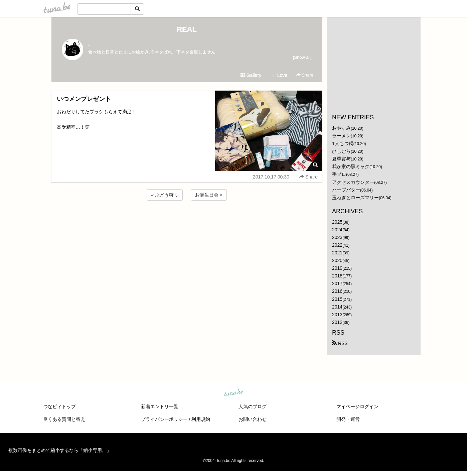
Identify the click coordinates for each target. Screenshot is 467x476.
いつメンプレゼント (84, 99)
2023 (337, 237)
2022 (337, 245)
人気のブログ (253, 406)
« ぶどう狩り (165, 195)
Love (279, 75)
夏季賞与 (341, 159)
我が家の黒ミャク (351, 166)
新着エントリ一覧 (160, 406)
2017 (337, 283)
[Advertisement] (187, 220)
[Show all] (302, 57)
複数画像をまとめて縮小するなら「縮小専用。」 (60, 450)
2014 (337, 307)
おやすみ (341, 128)
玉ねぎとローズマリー (355, 198)
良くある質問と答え (64, 419)
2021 (337, 253)
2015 (337, 299)
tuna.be (233, 393)
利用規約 (201, 419)
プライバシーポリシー (164, 419)
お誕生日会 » (209, 195)
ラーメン (341, 136)
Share (305, 75)
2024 (337, 230)
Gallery (251, 75)
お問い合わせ (253, 419)
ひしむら (341, 151)
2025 (337, 222)
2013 (337, 315)
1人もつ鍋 (343, 143)
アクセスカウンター (353, 182)
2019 (337, 268)
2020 (337, 260)
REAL (187, 29)
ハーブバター (346, 190)
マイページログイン (357, 406)
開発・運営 (348, 419)
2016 (337, 291)
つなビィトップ (59, 406)
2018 (337, 276)
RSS (340, 343)
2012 (337, 322)
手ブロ (339, 174)
